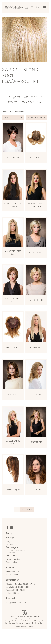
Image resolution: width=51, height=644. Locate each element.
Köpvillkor (11, 553)
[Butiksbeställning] (36, 118)
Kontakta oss (12, 555)
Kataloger (10, 538)
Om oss (9, 544)
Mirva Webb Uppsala (28, 627)
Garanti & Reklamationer (17, 550)
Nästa (30, 510)
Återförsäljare (12, 547)
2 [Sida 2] (22, 510)
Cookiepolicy (12, 562)
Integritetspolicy (13, 559)
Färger (9, 542)
